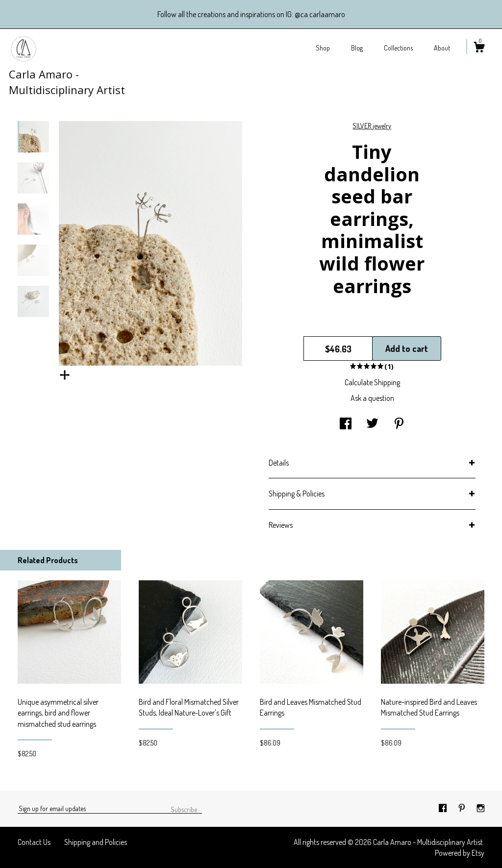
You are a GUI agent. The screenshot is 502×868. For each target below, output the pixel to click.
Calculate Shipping (372, 382)
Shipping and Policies (96, 842)
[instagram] (481, 808)
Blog (357, 48)
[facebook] (443, 808)
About (442, 48)
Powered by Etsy (460, 853)
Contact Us (34, 842)
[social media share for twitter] (372, 424)
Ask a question (372, 398)
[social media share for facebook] (346, 424)
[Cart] (479, 49)
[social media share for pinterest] (399, 424)
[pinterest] (463, 808)
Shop (323, 48)
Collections (398, 48)
